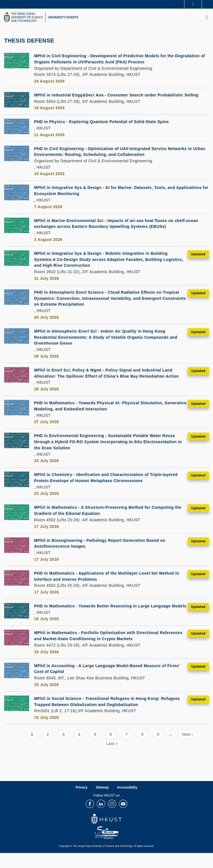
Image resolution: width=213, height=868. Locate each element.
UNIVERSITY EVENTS (63, 17)
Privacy (82, 802)
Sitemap (102, 802)
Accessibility (127, 802)
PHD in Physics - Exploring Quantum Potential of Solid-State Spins (107, 127)
